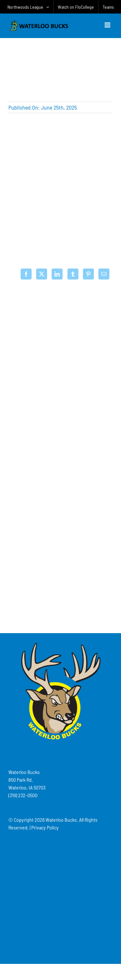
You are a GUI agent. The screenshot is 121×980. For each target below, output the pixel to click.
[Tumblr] (73, 274)
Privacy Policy (45, 827)
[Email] (104, 274)
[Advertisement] (61, 584)
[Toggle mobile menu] (108, 25)
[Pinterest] (88, 274)
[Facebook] (26, 274)
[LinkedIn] (57, 274)
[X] (42, 274)
